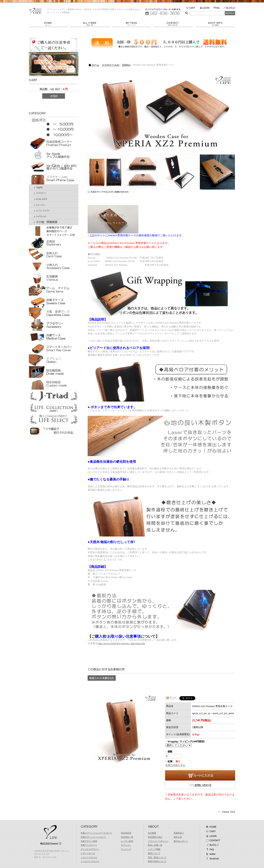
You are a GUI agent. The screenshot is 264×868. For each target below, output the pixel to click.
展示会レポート (181, 841)
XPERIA (41, 193)
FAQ (218, 8)
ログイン (211, 836)
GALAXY (42, 199)
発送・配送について (157, 857)
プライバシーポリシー (158, 841)
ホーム (50, 24)
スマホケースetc (110, 65)
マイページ (133, 24)
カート (211, 831)
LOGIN (207, 8)
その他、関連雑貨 (47, 222)
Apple (39, 187)
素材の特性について (157, 861)
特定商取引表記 (155, 837)
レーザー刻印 (127, 841)
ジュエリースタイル (90, 861)
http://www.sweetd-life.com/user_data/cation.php (122, 643)
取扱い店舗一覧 (155, 845)
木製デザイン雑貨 (89, 841)
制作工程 (178, 837)
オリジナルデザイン (90, 849)
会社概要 (215, 24)
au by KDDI (43, 211)
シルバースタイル (89, 857)
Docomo (41, 205)
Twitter (211, 854)
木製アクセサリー (89, 845)
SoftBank (41, 216)
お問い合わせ (174, 24)
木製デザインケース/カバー (93, 837)
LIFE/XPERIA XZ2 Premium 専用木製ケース (36, 11)
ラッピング (126, 849)
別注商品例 (126, 833)
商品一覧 (91, 24)
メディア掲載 (154, 849)
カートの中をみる (193, 8)
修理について (154, 853)
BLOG (229, 8)
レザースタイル (88, 853)
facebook (212, 859)
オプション (126, 845)
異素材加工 (179, 833)
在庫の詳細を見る (175, 765)
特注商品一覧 (127, 837)
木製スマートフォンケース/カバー (96, 833)
